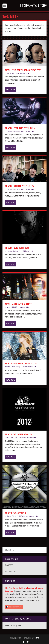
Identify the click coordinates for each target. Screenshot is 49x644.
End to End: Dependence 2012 (20, 434)
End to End (23, 366)
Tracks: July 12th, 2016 (17, 247)
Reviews (23, 73)
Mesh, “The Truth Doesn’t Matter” (23, 70)
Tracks (28, 131)
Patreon (40, 594)
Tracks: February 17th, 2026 (20, 128)
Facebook (11, 571)
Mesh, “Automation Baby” (18, 304)
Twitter (9, 565)
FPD (38, 637)
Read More (10, 89)
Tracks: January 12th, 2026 (19, 186)
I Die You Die (11, 131)
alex (8, 307)
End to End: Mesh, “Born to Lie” (21, 363)
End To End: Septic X (16, 513)
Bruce (9, 73)
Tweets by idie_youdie (13, 625)
